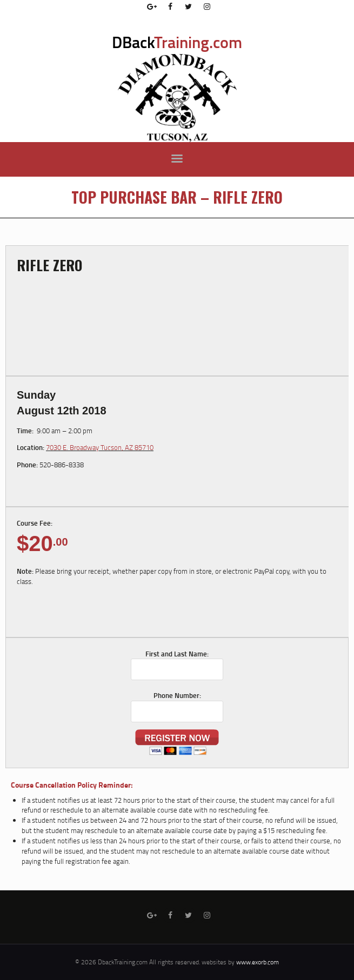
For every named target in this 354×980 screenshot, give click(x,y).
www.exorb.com (258, 962)
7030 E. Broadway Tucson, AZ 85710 (100, 447)
